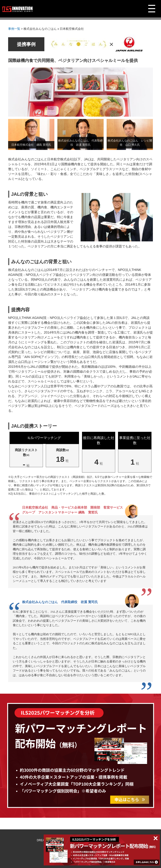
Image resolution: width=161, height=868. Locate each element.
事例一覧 (14, 29)
